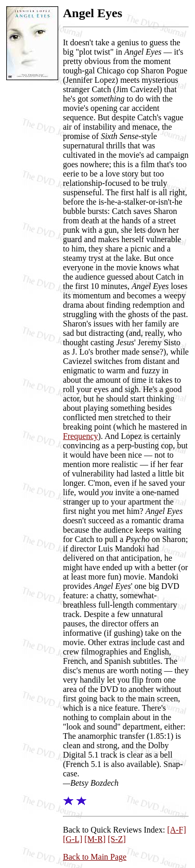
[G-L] (73, 839)
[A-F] (176, 830)
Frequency (81, 436)
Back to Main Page (95, 857)
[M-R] (95, 839)
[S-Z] (117, 839)
